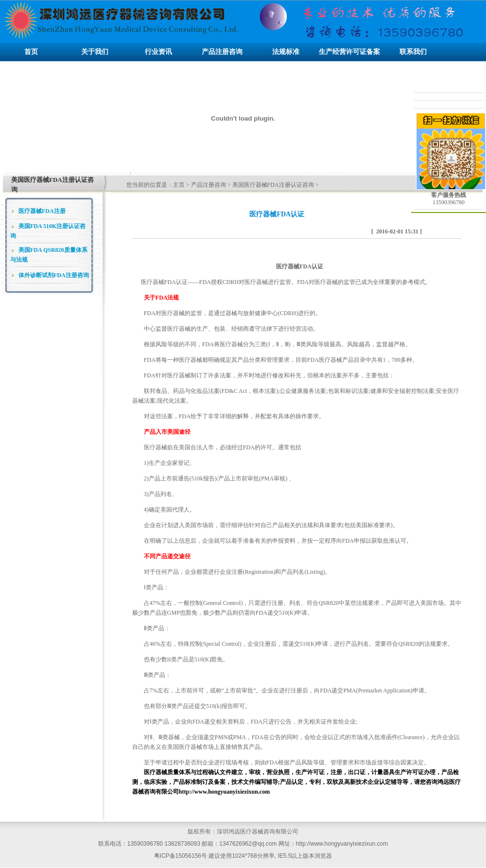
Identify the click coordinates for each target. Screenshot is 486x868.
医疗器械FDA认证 (164, 282)
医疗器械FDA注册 (42, 211)
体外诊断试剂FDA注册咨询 (54, 275)
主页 (179, 185)
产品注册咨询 (208, 185)
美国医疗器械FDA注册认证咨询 (273, 185)
